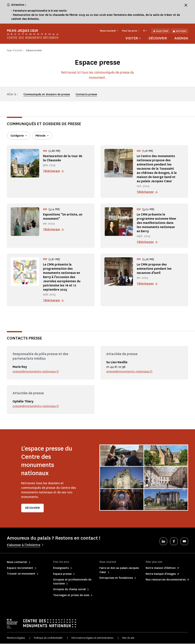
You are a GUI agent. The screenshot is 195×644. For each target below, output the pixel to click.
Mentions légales (16, 638)
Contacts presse (86, 94)
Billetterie (161, 31)
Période (40, 136)
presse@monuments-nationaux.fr (36, 372)
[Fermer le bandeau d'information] (186, 5)
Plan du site (128, 638)
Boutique (180, 31)
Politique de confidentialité (48, 638)
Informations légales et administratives (92, 638)
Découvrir (158, 38)
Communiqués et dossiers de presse (47, 94)
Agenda (181, 38)
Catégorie (17, 136)
